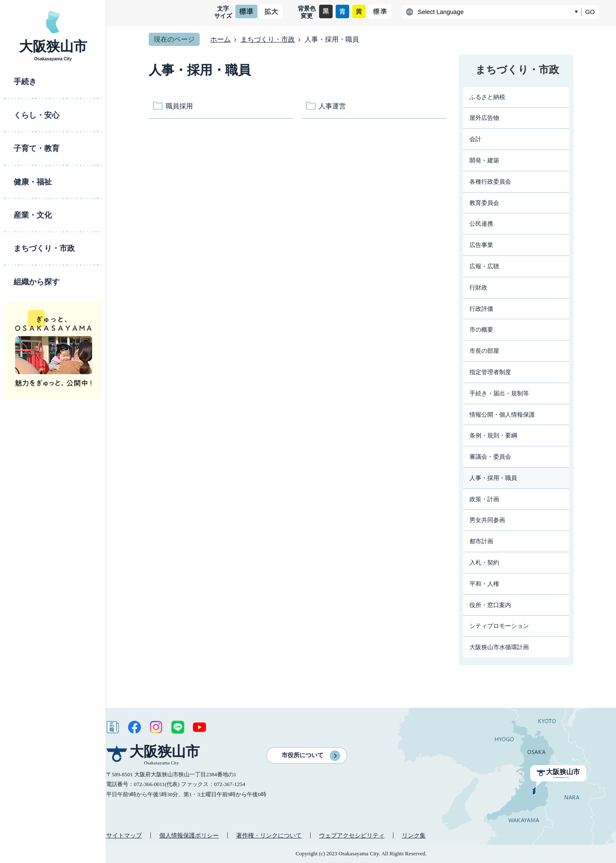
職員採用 (179, 106)
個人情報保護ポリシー (189, 835)
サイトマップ (124, 835)
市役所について (302, 755)
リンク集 (414, 835)
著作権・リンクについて (269, 835)
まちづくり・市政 (268, 39)
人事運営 (332, 106)
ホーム (220, 39)
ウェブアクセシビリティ (352, 835)
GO (590, 12)
